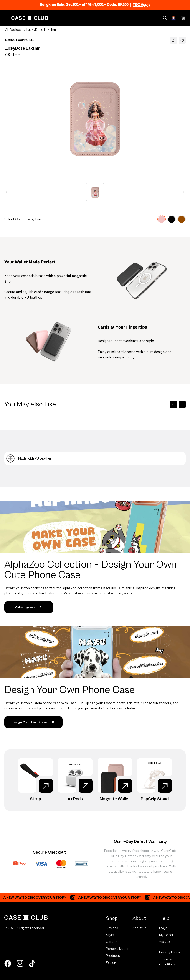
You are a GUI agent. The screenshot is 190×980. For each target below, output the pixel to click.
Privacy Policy (170, 952)
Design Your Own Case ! (33, 722)
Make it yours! (29, 607)
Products (113, 956)
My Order (166, 935)
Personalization (118, 949)
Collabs (112, 942)
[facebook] (8, 964)
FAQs (163, 928)
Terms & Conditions (167, 962)
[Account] (174, 18)
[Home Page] (30, 18)
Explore (112, 963)
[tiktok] (32, 964)
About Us (139, 928)
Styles (111, 935)
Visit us (165, 942)
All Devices (13, 30)
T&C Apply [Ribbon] (141, 5)
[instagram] (20, 964)
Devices (112, 928)
